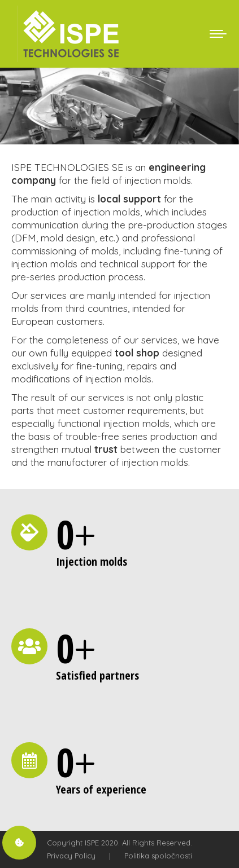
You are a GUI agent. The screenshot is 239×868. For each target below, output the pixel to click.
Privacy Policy (71, 856)
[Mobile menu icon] (218, 34)
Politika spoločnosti (158, 856)
